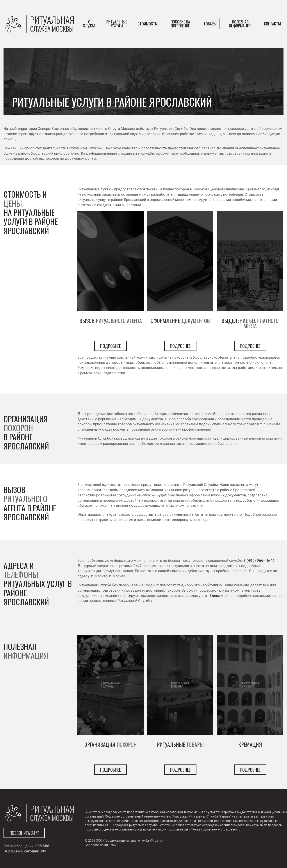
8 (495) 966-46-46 (259, 560)
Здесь (215, 596)
